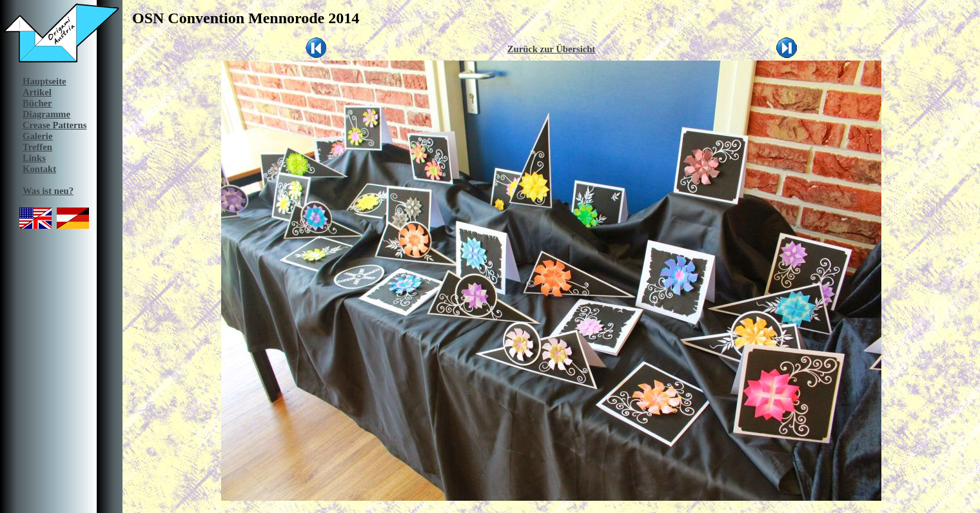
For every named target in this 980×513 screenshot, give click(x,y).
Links (34, 158)
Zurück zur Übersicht (552, 49)
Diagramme (46, 114)
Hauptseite (44, 81)
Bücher (37, 103)
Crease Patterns (54, 125)
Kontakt (39, 169)
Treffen (37, 147)
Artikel (37, 92)
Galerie (37, 136)
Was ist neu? (48, 191)
